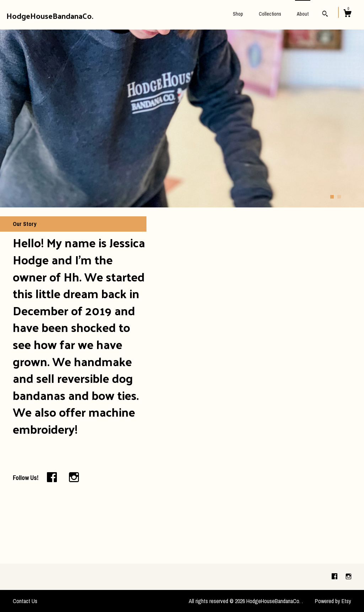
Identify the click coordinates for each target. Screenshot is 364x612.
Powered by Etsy (333, 601)
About (303, 14)
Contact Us (25, 601)
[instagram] (349, 576)
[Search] (325, 15)
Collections (270, 14)
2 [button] (339, 197)
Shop (238, 14)
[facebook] (335, 576)
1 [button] (332, 197)
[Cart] (347, 14)
